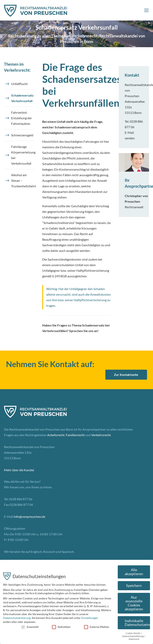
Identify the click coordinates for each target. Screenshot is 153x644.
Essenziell (30, 627)
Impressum (134, 639)
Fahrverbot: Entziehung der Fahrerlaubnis (22, 118)
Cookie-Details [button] (133, 633)
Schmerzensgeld (22, 135)
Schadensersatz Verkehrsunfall (22, 98)
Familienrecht (75, 435)
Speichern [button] (134, 586)
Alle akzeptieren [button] (134, 572)
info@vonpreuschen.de (29, 516)
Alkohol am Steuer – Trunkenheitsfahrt (23, 180)
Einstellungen (90, 618)
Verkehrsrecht (101, 435)
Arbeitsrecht (56, 435)
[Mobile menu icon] (146, 10)
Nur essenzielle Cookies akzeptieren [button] (134, 603)
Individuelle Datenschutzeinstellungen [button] (137, 623)
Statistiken (61, 627)
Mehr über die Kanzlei (19, 470)
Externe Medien (97, 627)
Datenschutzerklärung (17, 618)
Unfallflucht (19, 84)
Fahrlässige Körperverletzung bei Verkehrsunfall (23, 155)
